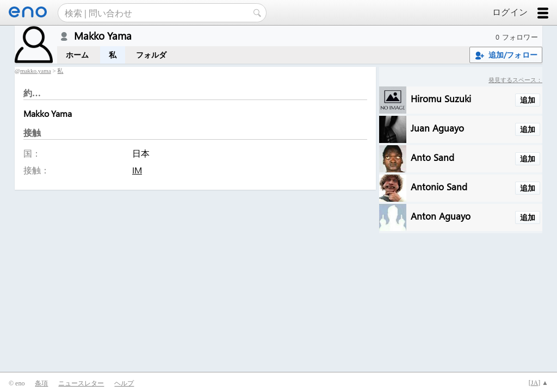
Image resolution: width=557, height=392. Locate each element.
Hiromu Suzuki (441, 98)
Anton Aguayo (441, 216)
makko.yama (36, 71)
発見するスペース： (515, 80)
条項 (41, 383)
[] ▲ (539, 383)
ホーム (78, 55)
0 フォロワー (517, 37)
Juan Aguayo (437, 127)
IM (137, 170)
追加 (528, 100)
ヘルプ (124, 383)
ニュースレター (81, 383)
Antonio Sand (439, 186)
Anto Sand (432, 157)
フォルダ (151, 55)
